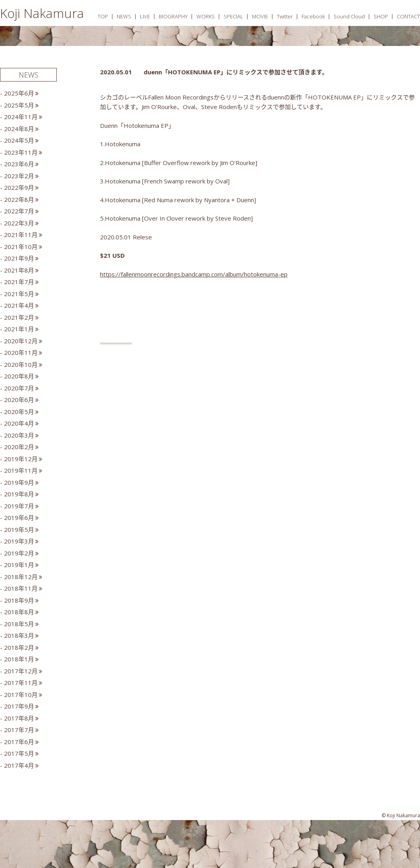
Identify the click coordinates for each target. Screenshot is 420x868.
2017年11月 (21, 683)
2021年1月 (19, 329)
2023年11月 (21, 152)
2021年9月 (19, 258)
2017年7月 (19, 730)
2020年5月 (19, 412)
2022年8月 (19, 199)
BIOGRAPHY (173, 16)
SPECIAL (233, 16)
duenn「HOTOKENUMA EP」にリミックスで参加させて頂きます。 (236, 72)
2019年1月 (19, 565)
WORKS (206, 16)
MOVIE (260, 16)
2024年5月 (19, 140)
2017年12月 (21, 671)
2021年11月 (21, 235)
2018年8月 (19, 612)
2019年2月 (19, 553)
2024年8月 (19, 129)
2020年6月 (19, 400)
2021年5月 (19, 294)
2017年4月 (19, 765)
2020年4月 (19, 423)
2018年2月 (19, 647)
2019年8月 (19, 494)
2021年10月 (21, 247)
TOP (103, 16)
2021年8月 (19, 270)
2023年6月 (19, 164)
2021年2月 (19, 317)
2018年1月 (19, 659)
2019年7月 (19, 506)
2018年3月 (19, 635)
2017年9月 (19, 706)
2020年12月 (21, 341)
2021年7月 (19, 282)
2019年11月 (21, 470)
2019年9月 (19, 482)
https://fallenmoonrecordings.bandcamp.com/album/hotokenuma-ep (194, 274)
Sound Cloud (349, 16)
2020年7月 (19, 388)
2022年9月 (19, 187)
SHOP (381, 16)
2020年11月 (21, 352)
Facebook (313, 16)
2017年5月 (19, 753)
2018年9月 (19, 600)
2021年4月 (19, 305)
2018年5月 (19, 624)
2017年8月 (19, 718)
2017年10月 (21, 695)
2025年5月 (19, 105)
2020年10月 (21, 364)
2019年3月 (19, 541)
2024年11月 (21, 117)
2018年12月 (21, 577)
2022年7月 (19, 211)
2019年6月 (19, 518)
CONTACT (408, 16)
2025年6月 (19, 93)
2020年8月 (19, 376)
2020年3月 (19, 435)
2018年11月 (21, 588)
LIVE (145, 16)
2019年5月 (19, 530)
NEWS (124, 16)
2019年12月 (21, 459)
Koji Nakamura (42, 13)
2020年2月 (19, 447)
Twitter (285, 16)
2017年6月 (19, 742)
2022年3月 (19, 223)
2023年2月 (19, 176)
